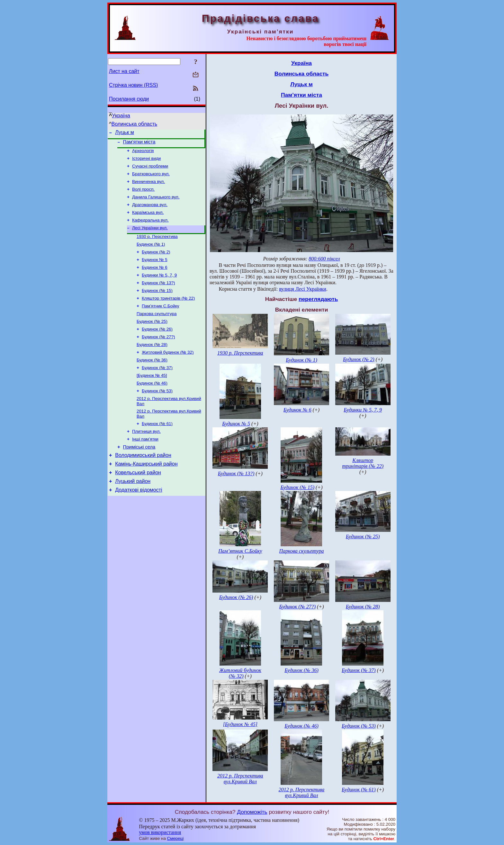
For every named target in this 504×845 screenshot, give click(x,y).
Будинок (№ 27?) (158, 355)
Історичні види (146, 162)
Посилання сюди (129, 99)
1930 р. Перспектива (157, 246)
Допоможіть (252, 812)
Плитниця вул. (146, 456)
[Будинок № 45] (152, 397)
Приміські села (139, 474)
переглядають (318, 299)
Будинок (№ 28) (152, 363)
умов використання (160, 832)
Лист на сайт (124, 71)
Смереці (175, 838)
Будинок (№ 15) (157, 305)
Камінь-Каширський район (146, 492)
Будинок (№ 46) (152, 405)
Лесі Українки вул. (150, 237)
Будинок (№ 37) (157, 388)
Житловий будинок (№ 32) (168, 372)
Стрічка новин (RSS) (133, 85)
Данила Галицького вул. (156, 203)
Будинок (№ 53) (157, 413)
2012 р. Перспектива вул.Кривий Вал (240, 779)
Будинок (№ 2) (156, 263)
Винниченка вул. (148, 187)
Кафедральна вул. (150, 228)
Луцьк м (125, 133)
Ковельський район (138, 502)
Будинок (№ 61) (157, 448)
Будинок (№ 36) (152, 380)
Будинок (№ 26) (157, 346)
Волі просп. (143, 195)
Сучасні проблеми (150, 170)
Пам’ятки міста (139, 144)
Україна (121, 116)
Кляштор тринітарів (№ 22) (168, 313)
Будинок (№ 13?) (158, 296)
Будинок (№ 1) (151, 254)
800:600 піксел (324, 259)
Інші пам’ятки (145, 465)
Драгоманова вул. (150, 212)
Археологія (143, 153)
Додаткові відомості (139, 521)
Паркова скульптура (157, 330)
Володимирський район (143, 483)
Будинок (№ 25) (152, 338)
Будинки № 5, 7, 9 (159, 288)
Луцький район (133, 512)
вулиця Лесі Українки (303, 289)
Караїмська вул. (148, 220)
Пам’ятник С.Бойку (160, 321)
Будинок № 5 (155, 271)
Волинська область (135, 124)
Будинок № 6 (155, 280)
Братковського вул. (151, 178)
